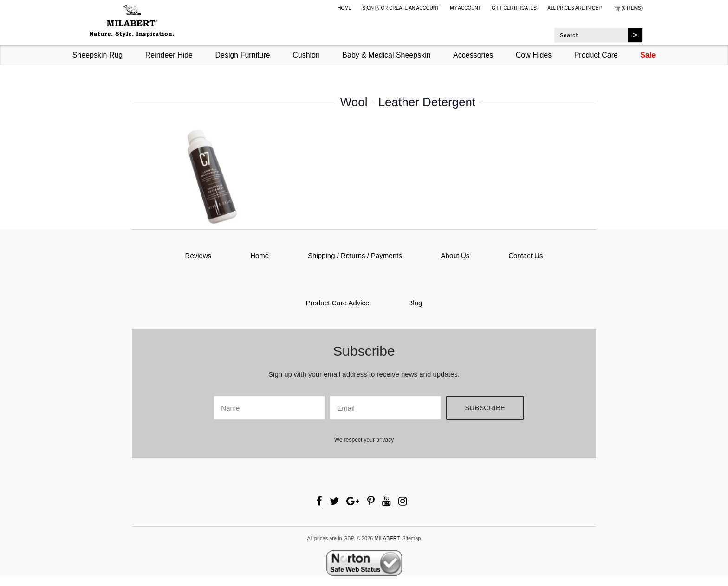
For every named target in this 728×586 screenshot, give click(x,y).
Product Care (596, 55)
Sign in (371, 8)
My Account (465, 8)
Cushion (306, 55)
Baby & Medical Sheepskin (386, 55)
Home (344, 8)
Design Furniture (242, 55)
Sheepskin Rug (98, 55)
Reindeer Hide (169, 55)
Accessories (473, 55)
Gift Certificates (514, 8)
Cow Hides (534, 55)
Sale (648, 55)
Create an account (414, 8)
